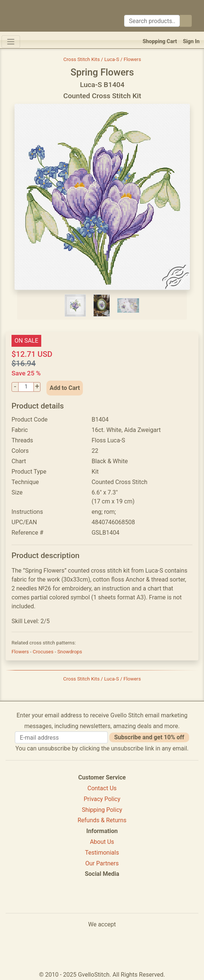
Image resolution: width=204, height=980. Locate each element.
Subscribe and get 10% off (149, 737)
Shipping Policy (102, 810)
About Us (102, 842)
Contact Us (102, 788)
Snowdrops (70, 652)
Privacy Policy (102, 799)
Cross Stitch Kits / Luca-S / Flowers (102, 59)
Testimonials (102, 853)
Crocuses (44, 652)
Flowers (21, 652)
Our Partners (102, 863)
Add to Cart (65, 388)
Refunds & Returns (102, 820)
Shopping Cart (160, 41)
